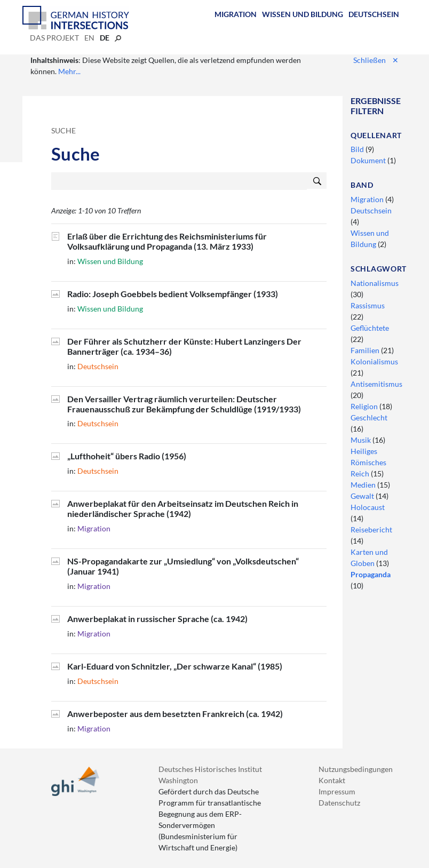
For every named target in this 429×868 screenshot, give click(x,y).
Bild (358, 149)
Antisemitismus (376, 384)
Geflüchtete (370, 328)
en (89, 38)
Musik (362, 440)
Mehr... (69, 71)
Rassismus (368, 305)
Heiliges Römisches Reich (368, 462)
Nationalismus (375, 283)
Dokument (369, 160)
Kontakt (332, 780)
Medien (364, 485)
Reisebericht (371, 529)
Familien (366, 350)
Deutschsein (374, 14)
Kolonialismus (374, 361)
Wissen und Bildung (303, 14)
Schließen (376, 60)
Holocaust (368, 507)
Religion (365, 406)
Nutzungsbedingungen (356, 769)
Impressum (337, 791)
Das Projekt (54, 38)
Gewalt (363, 496)
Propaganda (371, 574)
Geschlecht (369, 417)
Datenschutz (339, 803)
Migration (236, 14)
